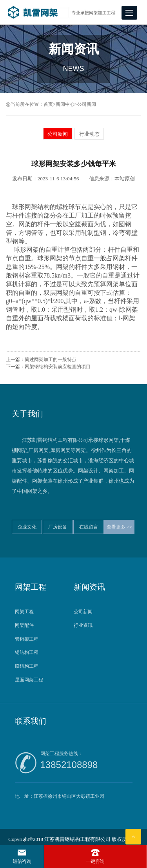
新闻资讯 (89, 587)
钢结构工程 (27, 652)
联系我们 (31, 721)
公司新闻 (87, 104)
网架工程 (31, 587)
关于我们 (27, 414)
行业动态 (89, 134)
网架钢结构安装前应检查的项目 (58, 367)
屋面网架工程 (29, 680)
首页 (48, 104)
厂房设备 (58, 527)
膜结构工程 (27, 666)
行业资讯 (83, 625)
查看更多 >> (119, 527)
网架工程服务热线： (86, 762)
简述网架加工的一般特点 (51, 360)
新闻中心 (65, 104)
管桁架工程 (27, 639)
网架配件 (24, 625)
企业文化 (27, 527)
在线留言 (89, 527)
